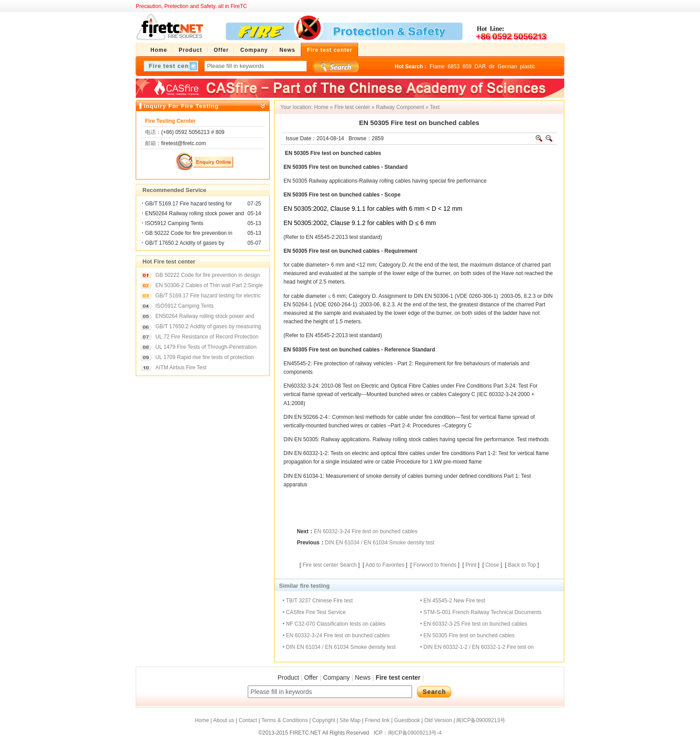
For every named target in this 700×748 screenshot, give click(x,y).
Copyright (323, 720)
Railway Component (400, 107)
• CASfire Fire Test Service (314, 612)
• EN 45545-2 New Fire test (453, 601)
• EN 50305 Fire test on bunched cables (467, 635)
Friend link (377, 720)
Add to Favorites (385, 565)
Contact (248, 720)
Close (492, 565)
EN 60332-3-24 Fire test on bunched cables (366, 531)
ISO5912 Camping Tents (174, 223)
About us (223, 720)
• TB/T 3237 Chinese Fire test (318, 601)
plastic (528, 67)
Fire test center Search (330, 565)
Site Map (350, 720)
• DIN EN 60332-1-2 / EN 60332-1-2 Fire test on (477, 647)
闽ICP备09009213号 (481, 720)
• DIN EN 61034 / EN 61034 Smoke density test (339, 647)
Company (337, 677)
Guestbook (407, 720)
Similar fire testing (304, 586)
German (507, 67)
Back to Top (522, 565)
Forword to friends (435, 565)
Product (288, 677)
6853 (454, 67)
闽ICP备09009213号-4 (415, 733)
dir (492, 67)
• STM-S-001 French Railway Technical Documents (481, 612)
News (363, 677)
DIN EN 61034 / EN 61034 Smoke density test (380, 543)
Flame (437, 67)
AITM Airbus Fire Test (181, 368)
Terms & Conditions (284, 720)
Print (471, 565)
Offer (311, 677)
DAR (480, 67)
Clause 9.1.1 (348, 209)
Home (321, 107)
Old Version (438, 720)
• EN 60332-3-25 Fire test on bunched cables (474, 624)
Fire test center (352, 107)
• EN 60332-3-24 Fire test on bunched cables (336, 635)
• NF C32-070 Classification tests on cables (334, 624)
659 (467, 67)
